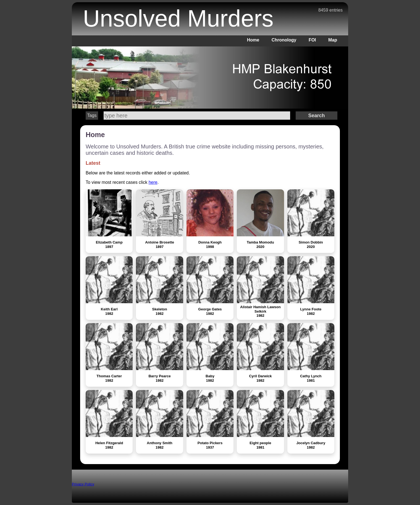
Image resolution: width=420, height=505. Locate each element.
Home (253, 40)
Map (333, 40)
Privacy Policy (83, 484)
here (153, 182)
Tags (92, 115)
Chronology (284, 40)
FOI (312, 40)
